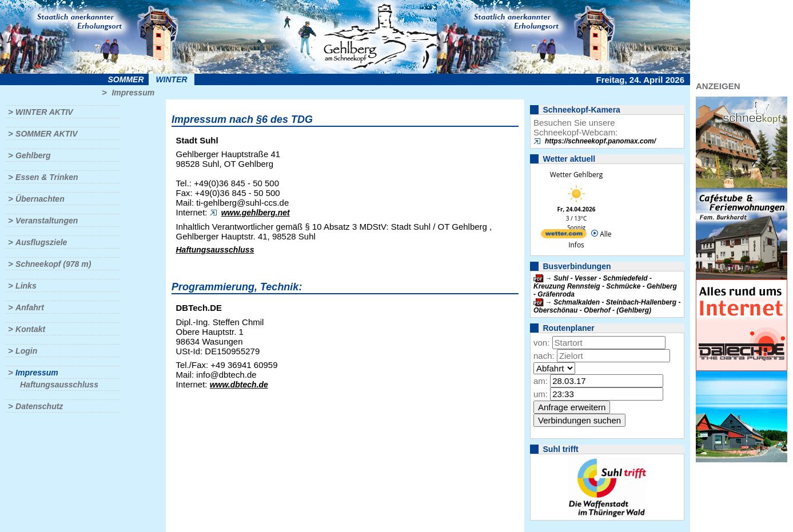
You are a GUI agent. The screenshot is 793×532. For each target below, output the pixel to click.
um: (541, 394)
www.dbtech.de (239, 385)
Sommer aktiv (46, 134)
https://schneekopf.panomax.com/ (600, 141)
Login (26, 351)
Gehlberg (33, 155)
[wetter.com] (564, 236)
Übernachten (40, 199)
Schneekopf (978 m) (53, 264)
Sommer (126, 79)
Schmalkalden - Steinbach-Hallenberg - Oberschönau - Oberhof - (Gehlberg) (607, 306)
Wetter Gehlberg (576, 175)
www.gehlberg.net (256, 213)
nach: (544, 356)
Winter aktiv (44, 112)
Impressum (133, 93)
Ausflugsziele (41, 242)
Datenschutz (39, 406)
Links (26, 286)
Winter (171, 79)
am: (541, 381)
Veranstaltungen (47, 221)
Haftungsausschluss (59, 385)
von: (541, 343)
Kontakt (30, 329)
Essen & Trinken (47, 177)
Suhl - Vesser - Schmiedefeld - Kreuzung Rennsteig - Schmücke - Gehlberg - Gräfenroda (605, 286)
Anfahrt (30, 307)
